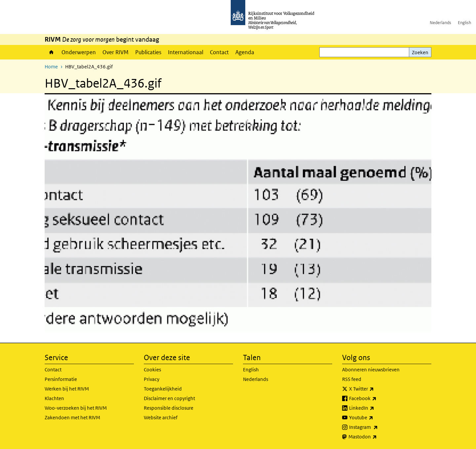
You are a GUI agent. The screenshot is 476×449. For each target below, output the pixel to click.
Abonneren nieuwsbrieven (371, 370)
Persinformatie (61, 379)
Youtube (376, 418)
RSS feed (352, 379)
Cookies (152, 370)
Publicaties (148, 52)
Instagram (378, 427)
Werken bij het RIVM (67, 389)
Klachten (54, 398)
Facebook (377, 398)
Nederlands (440, 23)
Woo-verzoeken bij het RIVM (76, 408)
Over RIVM (116, 52)
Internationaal (186, 52)
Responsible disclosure (169, 408)
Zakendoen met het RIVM (72, 417)
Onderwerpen (79, 52)
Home (51, 52)
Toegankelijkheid (163, 389)
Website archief (161, 417)
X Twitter (376, 389)
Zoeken (420, 52)
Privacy (152, 379)
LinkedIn (376, 408)
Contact (219, 52)
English (464, 23)
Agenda (245, 52)
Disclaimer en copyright (169, 398)
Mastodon (377, 437)
